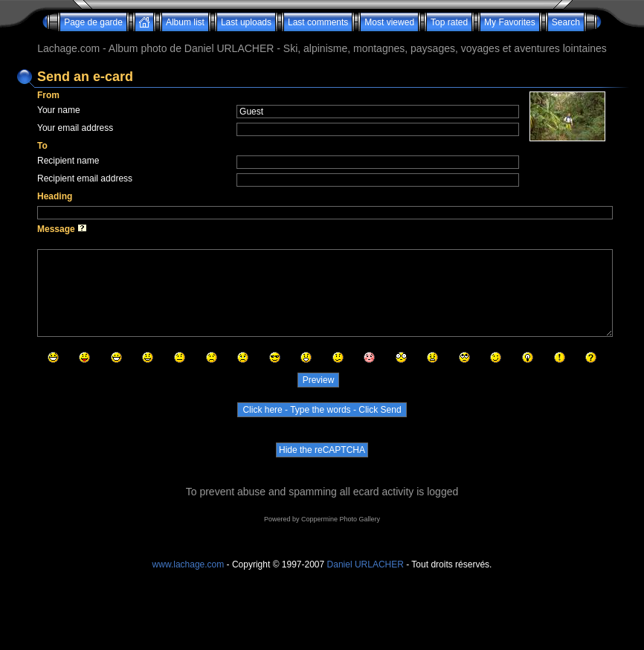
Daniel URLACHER (366, 564)
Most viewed (389, 22)
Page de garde (93, 22)
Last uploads (246, 22)
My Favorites (510, 22)
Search (566, 22)
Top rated (449, 22)
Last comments (318, 22)
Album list (185, 22)
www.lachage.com (189, 564)
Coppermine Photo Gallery (341, 519)
